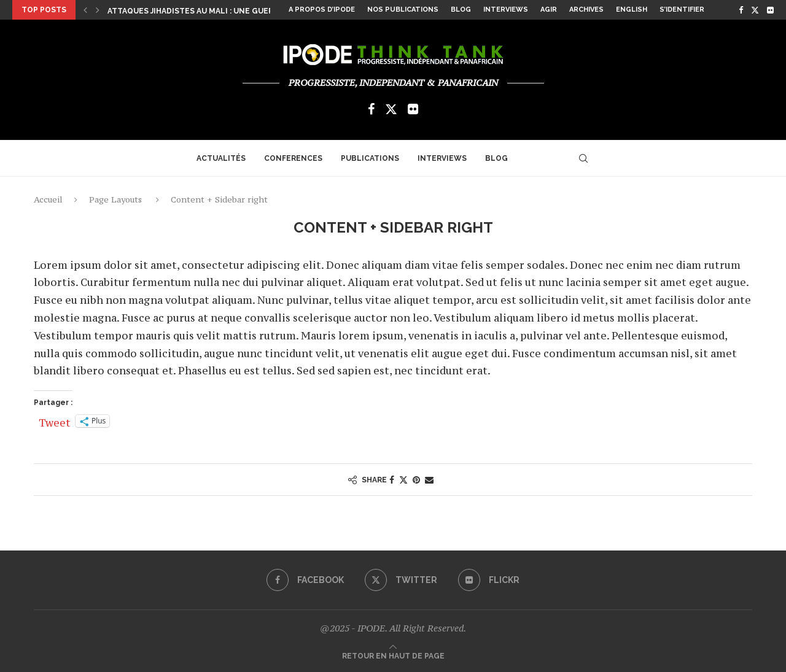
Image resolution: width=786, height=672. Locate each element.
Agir (549, 10)
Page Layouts (115, 199)
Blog (461, 10)
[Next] (98, 10)
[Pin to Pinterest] (416, 480)
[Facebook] (741, 10)
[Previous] (85, 10)
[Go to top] (393, 655)
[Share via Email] (429, 480)
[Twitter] (755, 10)
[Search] (583, 158)
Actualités (221, 158)
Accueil (48, 199)
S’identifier (682, 10)
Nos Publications (403, 10)
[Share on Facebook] (392, 480)
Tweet (55, 421)
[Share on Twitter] (403, 480)
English (632, 10)
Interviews (506, 10)
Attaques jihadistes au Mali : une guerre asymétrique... (227, 11)
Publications (370, 158)
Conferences (293, 158)
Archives (586, 10)
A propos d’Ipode (322, 10)
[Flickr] (770, 10)
